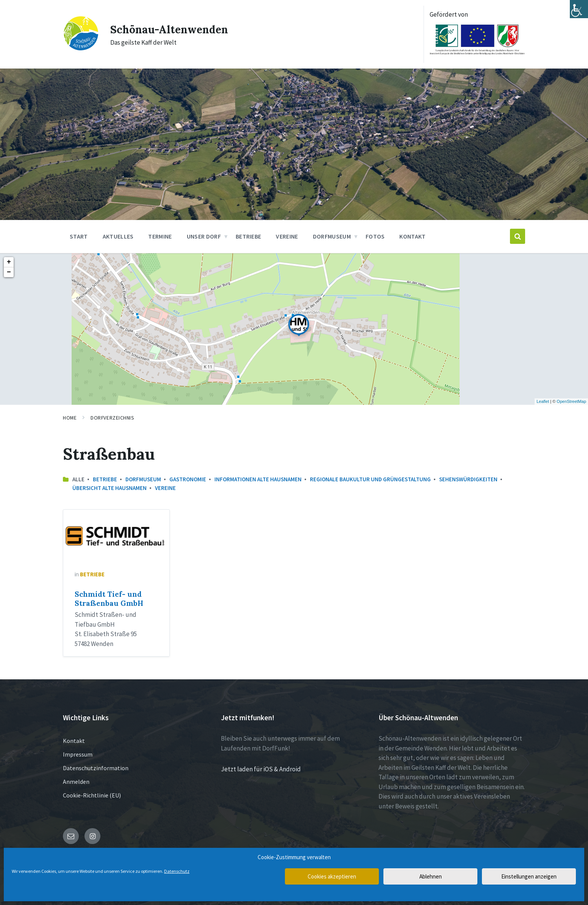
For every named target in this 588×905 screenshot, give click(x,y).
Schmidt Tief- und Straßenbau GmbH (109, 599)
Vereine (165, 488)
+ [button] (9, 262)
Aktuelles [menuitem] (118, 236)
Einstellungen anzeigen (529, 876)
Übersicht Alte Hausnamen (109, 488)
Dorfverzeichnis (112, 418)
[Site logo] (81, 49)
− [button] (9, 272)
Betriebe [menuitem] (249, 236)
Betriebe (105, 479)
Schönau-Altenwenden (173, 29)
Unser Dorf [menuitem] (204, 236)
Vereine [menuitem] (287, 236)
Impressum (78, 754)
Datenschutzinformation (96, 768)
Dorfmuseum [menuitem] (332, 236)
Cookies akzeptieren (332, 876)
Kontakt (74, 741)
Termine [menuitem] (160, 236)
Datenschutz (177, 871)
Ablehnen (431, 876)
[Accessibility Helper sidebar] (579, 9)
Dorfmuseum (143, 479)
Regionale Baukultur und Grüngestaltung (370, 479)
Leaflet (543, 401)
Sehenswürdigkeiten (468, 479)
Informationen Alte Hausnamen (258, 479)
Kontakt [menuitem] (412, 236)
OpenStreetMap (571, 401)
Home (70, 418)
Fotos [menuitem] (375, 236)
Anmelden (76, 782)
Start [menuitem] (79, 236)
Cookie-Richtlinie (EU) (92, 795)
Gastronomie (188, 479)
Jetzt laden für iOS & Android (261, 769)
